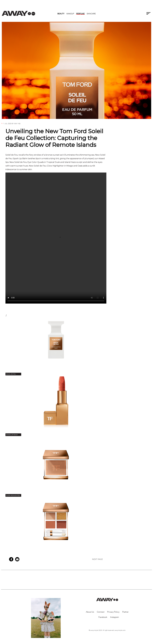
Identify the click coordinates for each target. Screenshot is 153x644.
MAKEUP (70, 13)
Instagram (115, 617)
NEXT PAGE (97, 559)
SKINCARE (91, 13)
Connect (101, 612)
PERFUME (80, 13)
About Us (90, 612)
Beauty (61, 13)
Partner (125, 612)
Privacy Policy (113, 612)
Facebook (103, 617)
